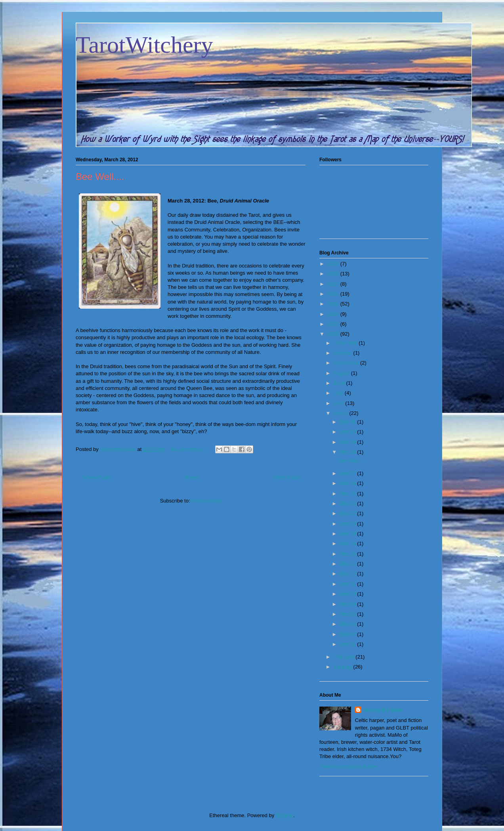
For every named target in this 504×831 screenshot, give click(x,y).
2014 (334, 314)
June (340, 383)
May (339, 393)
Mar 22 (348, 513)
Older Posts (286, 477)
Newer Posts (96, 477)
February (345, 657)
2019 (334, 264)
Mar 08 (348, 614)
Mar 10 (348, 594)
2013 (334, 324)
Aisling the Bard (383, 710)
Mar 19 (348, 534)
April (340, 403)
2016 (334, 294)
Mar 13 (348, 574)
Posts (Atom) (206, 501)
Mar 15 (348, 554)
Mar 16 (348, 543)
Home (192, 477)
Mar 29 (348, 442)
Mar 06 (348, 624)
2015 (334, 304)
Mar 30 (348, 432)
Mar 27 (348, 473)
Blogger (284, 815)
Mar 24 (348, 494)
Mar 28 (348, 452)
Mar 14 (348, 564)
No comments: (188, 449)
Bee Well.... (100, 177)
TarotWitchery (144, 45)
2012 (334, 334)
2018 (334, 274)
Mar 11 (348, 584)
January (344, 667)
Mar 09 (348, 604)
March (342, 413)
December (346, 343)
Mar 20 (348, 524)
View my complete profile (348, 766)
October (344, 353)
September (347, 363)
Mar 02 (348, 634)
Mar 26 (348, 483)
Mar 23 (348, 503)
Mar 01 (348, 644)
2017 (334, 284)
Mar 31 (348, 422)
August (342, 373)
